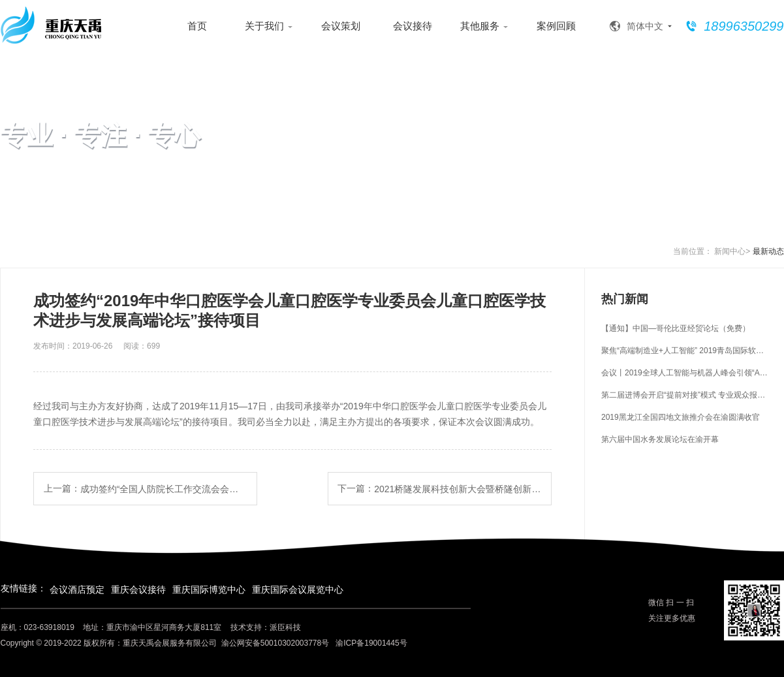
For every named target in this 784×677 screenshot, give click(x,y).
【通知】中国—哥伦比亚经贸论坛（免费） (676, 328)
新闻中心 (730, 251)
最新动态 (768, 251)
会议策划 (341, 26)
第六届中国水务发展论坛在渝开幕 (660, 439)
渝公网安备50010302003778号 (275, 643)
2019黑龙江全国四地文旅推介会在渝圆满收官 (681, 417)
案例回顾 (556, 26)
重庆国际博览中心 (209, 590)
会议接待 (413, 26)
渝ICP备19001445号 (371, 643)
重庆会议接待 (138, 590)
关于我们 (269, 26)
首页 (197, 26)
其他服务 (484, 26)
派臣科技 (285, 627)
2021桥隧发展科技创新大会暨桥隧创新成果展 (458, 489)
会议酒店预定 (77, 590)
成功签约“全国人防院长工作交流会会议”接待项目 (164, 489)
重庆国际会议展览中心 (298, 590)
